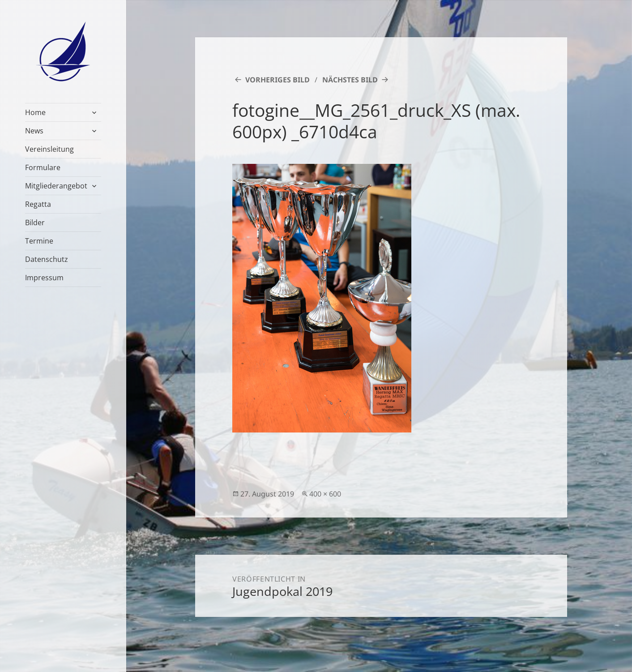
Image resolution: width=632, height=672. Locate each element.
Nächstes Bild (350, 80)
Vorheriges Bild (278, 80)
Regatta (38, 204)
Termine (39, 241)
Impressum (44, 278)
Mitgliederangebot (56, 186)
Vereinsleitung (49, 149)
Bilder (35, 223)
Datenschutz (47, 259)
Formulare (43, 167)
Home (35, 112)
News (34, 131)
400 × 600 (325, 494)
